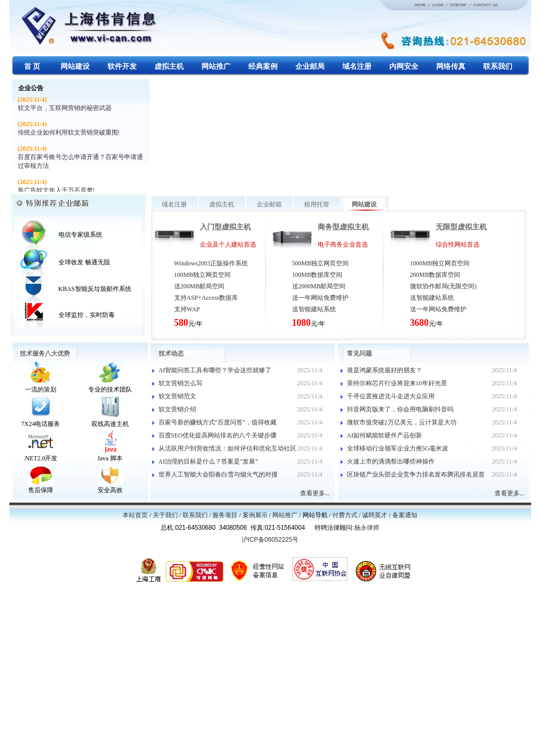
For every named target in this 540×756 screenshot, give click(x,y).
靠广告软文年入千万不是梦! (56, 190)
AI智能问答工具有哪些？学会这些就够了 (215, 370)
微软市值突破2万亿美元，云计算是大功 (402, 422)
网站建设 (364, 204)
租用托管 (317, 204)
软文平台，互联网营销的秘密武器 (65, 108)
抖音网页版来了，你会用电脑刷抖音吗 (400, 409)
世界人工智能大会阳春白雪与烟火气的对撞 (218, 474)
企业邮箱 (269, 204)
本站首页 (135, 515)
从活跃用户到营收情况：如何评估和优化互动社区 (227, 448)
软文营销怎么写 (181, 383)
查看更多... (315, 493)
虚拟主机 (222, 204)
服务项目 (225, 515)
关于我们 (165, 515)
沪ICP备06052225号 (270, 540)
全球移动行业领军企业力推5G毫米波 (398, 448)
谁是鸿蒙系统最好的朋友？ (385, 370)
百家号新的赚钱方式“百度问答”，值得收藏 (218, 422)
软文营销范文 (177, 396)
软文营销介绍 (177, 409)
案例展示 (255, 515)
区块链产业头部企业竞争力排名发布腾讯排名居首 (416, 474)
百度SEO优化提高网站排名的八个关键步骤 (218, 435)
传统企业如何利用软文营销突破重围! (69, 132)
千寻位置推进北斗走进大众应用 (391, 396)
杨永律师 (367, 528)
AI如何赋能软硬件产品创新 (385, 435)
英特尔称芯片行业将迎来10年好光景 (397, 383)
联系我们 (195, 515)
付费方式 (345, 515)
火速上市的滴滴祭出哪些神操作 (391, 461)
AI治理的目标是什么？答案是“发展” (208, 461)
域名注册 (174, 204)
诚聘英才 (375, 515)
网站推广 (285, 515)
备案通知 (405, 515)
